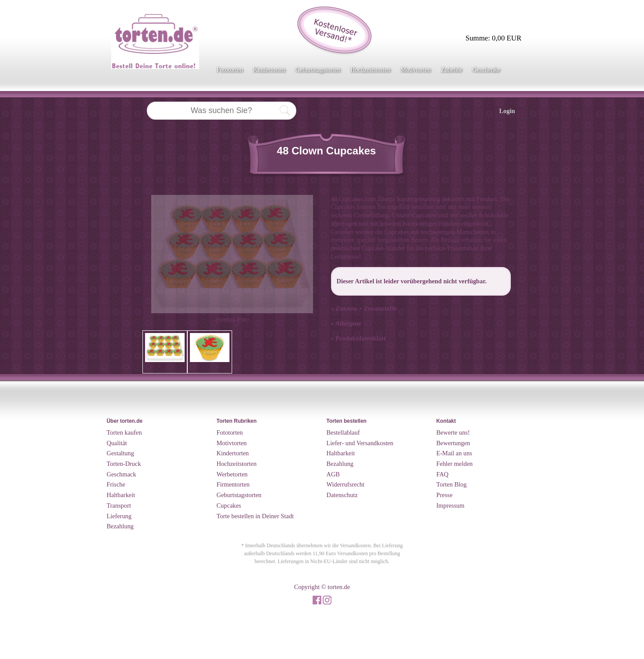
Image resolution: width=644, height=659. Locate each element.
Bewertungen (453, 443)
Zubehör (452, 70)
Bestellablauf (343, 432)
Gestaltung (120, 453)
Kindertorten (269, 70)
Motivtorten (416, 70)
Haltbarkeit (121, 495)
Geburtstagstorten (318, 70)
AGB (333, 474)
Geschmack (122, 474)
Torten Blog (452, 484)
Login (507, 111)
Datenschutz (342, 495)
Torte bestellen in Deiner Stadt (255, 516)
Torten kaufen (124, 432)
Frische (116, 484)
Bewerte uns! (453, 432)
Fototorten (230, 70)
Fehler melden (455, 464)
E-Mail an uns (455, 453)
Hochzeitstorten (370, 70)
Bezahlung (120, 526)
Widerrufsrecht (346, 484)
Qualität (117, 443)
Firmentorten (233, 484)
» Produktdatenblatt (358, 338)
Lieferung (119, 516)
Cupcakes (229, 505)
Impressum (451, 505)
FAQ (443, 474)
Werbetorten (232, 474)
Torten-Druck (124, 464)
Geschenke (486, 70)
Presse (445, 495)
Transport (119, 505)
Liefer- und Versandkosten (360, 443)
